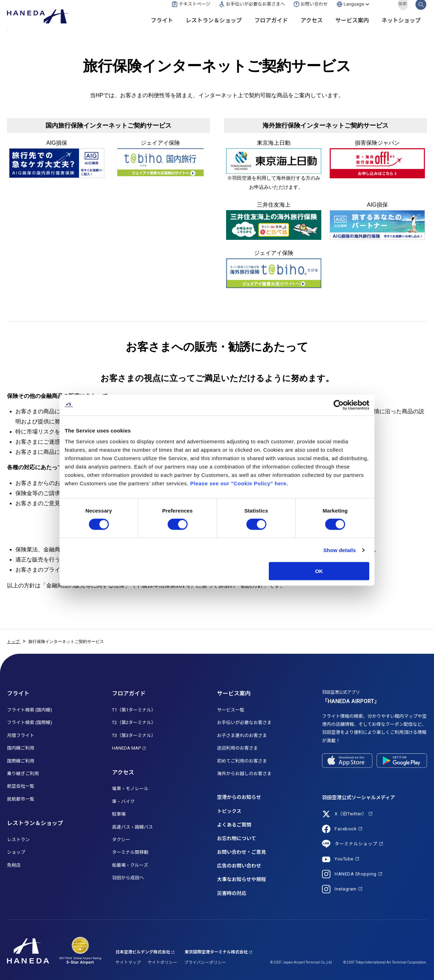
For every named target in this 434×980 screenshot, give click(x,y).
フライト (162, 28)
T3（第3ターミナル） (134, 735)
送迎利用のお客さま (237, 748)
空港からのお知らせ (239, 797)
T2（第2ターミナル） (134, 723)
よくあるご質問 (234, 825)
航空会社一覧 (21, 786)
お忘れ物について (237, 838)
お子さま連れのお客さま (242, 735)
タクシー (121, 840)
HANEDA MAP (126, 748)
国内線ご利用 (21, 748)
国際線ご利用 (21, 761)
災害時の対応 (232, 893)
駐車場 (119, 814)
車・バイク (123, 802)
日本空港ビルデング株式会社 (143, 952)
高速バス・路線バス (132, 827)
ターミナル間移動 (130, 852)
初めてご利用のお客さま (242, 761)
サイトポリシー (162, 963)
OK (319, 571)
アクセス (312, 28)
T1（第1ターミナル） (134, 710)
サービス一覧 (231, 710)
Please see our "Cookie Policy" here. (239, 483)
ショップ (16, 852)
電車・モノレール (130, 789)
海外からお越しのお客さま (244, 774)
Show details (340, 550)
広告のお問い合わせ (239, 866)
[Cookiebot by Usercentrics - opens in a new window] (339, 405)
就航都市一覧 (21, 799)
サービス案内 (352, 28)
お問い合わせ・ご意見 (241, 852)
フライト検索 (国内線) (30, 710)
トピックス (229, 811)
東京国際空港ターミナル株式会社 (216, 952)
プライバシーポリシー (205, 963)
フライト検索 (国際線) (30, 723)
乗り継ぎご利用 (23, 774)
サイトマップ (128, 963)
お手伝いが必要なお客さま (244, 723)
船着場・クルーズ (130, 865)
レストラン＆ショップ (214, 28)
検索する (421, 12)
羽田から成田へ (128, 878)
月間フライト (21, 735)
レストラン (18, 840)
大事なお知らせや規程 (241, 879)
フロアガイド (271, 28)
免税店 (14, 865)
